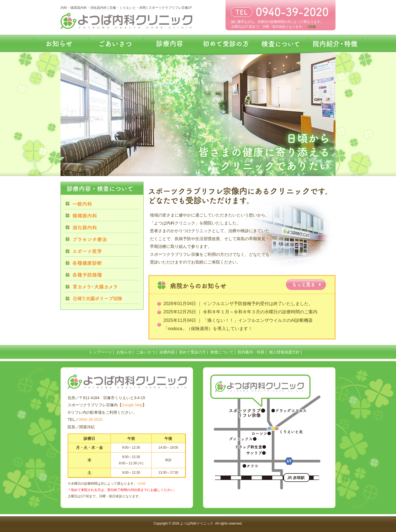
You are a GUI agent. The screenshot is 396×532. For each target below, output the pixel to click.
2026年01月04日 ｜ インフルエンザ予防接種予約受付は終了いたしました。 (238, 304)
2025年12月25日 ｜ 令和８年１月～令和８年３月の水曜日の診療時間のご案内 (240, 312)
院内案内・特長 (251, 352)
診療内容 (167, 352)
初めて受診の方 (193, 352)
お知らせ (124, 352)
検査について (222, 352)
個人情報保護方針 (284, 352)
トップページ (100, 352)
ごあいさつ (145, 352)
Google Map (132, 405)
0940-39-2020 (91, 419)
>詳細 (141, 484)
